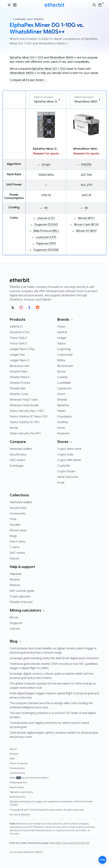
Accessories (18, 514)
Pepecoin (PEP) (46, 244)
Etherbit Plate (18, 372)
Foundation (65, 417)
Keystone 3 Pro (20, 332)
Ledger (62, 338)
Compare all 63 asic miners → (29, 80)
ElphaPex (63, 405)
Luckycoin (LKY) (46, 237)
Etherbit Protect (20, 383)
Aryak (61, 483)
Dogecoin (16, 623)
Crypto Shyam (66, 471)
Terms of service (19, 763)
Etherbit (62, 400)
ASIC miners (17, 460)
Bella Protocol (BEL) (46, 231)
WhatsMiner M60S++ (63, 58)
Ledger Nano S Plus (22, 349)
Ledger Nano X (19, 360)
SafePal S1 (16, 327)
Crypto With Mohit (69, 460)
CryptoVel (63, 466)
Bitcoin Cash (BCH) (86, 225)
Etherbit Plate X (20, 377)
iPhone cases (18, 530)
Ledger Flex (17, 355)
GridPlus (63, 422)
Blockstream (65, 366)
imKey (61, 428)
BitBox (61, 360)
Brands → (65, 320)
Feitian (61, 411)
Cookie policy (17, 773)
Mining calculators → (28, 610)
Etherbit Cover (19, 394)
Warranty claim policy (21, 792)
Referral (15, 585)
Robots (14, 559)
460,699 (25, 815)
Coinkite (62, 377)
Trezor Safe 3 (18, 338)
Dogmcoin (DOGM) (46, 250)
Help (12, 759)
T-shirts (15, 547)
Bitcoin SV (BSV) (86, 231)
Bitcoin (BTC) (86, 218)
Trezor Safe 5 (18, 344)
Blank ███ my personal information (29, 778)
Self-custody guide (22, 591)
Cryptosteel (65, 355)
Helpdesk (16, 574)
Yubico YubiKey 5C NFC (25, 422)
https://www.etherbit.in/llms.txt (72, 843)
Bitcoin (14, 618)
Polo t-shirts (18, 542)
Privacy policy (17, 768)
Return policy (17, 787)
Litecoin (15, 629)
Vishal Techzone (68, 477)
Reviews (15, 580)
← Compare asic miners (27, 19)
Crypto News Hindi (69, 449)
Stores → (65, 442)
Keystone (63, 433)
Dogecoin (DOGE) (46, 225)
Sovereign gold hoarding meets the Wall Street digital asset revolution (54, 658)
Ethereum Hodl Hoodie (24, 405)
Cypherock (64, 389)
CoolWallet (64, 383)
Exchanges (17, 466)
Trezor (61, 327)
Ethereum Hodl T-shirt (24, 400)
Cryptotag (64, 349)
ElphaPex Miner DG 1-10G (26, 58)
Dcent (61, 394)
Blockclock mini (19, 366)
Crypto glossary (20, 596)
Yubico (61, 344)
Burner (14, 428)
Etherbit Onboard (21, 602)
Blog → (16, 641)
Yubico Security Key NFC (25, 433)
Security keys (18, 455)
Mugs (13, 536)
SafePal (62, 332)
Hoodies (15, 525)
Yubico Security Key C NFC (27, 411)
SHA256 (86, 165)
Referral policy (18, 797)
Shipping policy (18, 782)
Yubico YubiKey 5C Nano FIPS (29, 417)
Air (46, 208)
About (13, 749)
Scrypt (46, 165)
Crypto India (65, 455)
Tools (13, 519)
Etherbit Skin (18, 389)
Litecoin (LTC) (46, 218)
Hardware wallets (21, 449)
